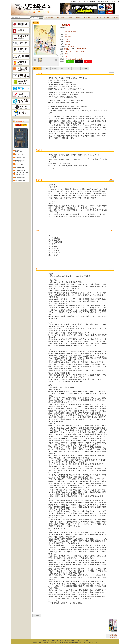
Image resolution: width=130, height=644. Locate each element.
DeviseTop (94, 642)
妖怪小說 (80, 59)
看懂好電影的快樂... (21, 177)
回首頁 (117, 1)
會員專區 (78, 18)
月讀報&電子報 (49, 18)
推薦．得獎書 (60, 18)
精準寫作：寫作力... (21, 154)
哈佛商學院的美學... (21, 158)
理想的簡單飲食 (20, 174)
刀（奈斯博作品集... (21, 171)
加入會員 (82, 1)
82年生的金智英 (20, 164)
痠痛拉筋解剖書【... (21, 168)
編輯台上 (99, 18)
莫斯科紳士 (18, 151)
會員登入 (75, 1)
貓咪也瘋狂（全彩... (21, 161)
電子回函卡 (101, 1)
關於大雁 (107, 18)
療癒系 (74, 59)
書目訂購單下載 (88, 18)
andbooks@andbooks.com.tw (77, 642)
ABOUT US (110, 1)
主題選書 (70, 18)
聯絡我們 (115, 18)
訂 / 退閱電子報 (91, 1)
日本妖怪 (68, 59)
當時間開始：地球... (21, 181)
